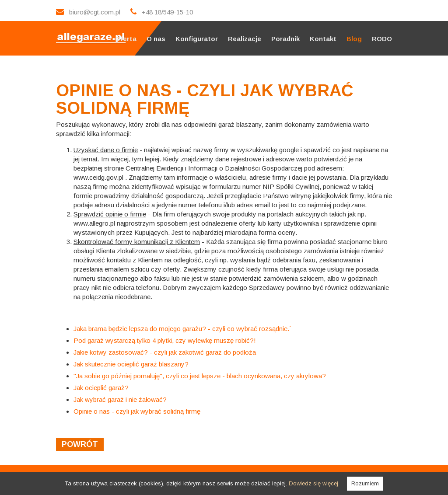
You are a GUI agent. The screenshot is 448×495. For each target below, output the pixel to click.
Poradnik (285, 39)
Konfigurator (197, 39)
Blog (354, 39)
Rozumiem (365, 483)
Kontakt (323, 39)
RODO (382, 39)
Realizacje (245, 39)
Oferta (126, 39)
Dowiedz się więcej (313, 483)
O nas (156, 39)
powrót (80, 444)
